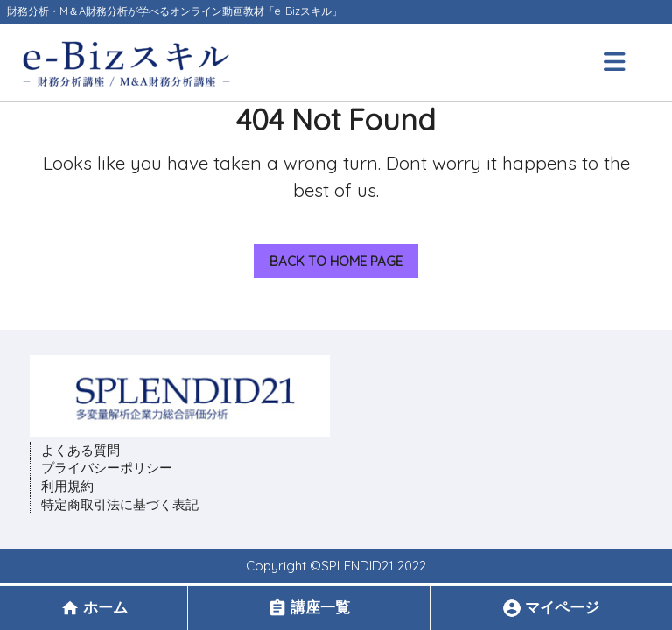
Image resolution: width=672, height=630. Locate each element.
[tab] (616, 62)
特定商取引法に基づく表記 (120, 504)
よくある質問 (80, 450)
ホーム (94, 608)
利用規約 (67, 486)
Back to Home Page (328, 257)
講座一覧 (309, 608)
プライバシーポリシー (107, 468)
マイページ (551, 608)
